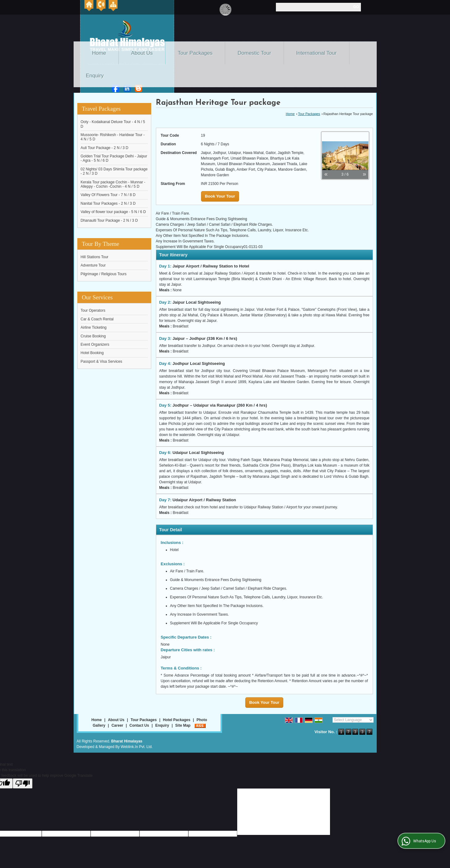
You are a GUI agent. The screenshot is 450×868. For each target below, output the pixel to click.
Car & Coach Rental (97, 319)
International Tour (317, 53)
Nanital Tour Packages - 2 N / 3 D (108, 203)
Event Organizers (95, 344)
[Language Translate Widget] (353, 720)
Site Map (183, 725)
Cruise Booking (93, 336)
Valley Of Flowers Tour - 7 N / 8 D (108, 195)
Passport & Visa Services (102, 361)
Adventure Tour (93, 265)
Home (99, 53)
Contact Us (139, 725)
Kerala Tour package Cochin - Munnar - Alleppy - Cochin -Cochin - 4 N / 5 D (113, 184)
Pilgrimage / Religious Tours (104, 274)
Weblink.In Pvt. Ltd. (137, 747)
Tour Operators (93, 310)
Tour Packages (195, 53)
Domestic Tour (254, 53)
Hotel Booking (92, 353)
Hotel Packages (177, 720)
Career (117, 725)
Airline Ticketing (94, 327)
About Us (142, 53)
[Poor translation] (23, 783)
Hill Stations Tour (95, 257)
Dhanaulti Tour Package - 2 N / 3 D (109, 220)
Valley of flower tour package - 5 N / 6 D (113, 212)
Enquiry (95, 76)
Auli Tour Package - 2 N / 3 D (105, 148)
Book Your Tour (220, 196)
